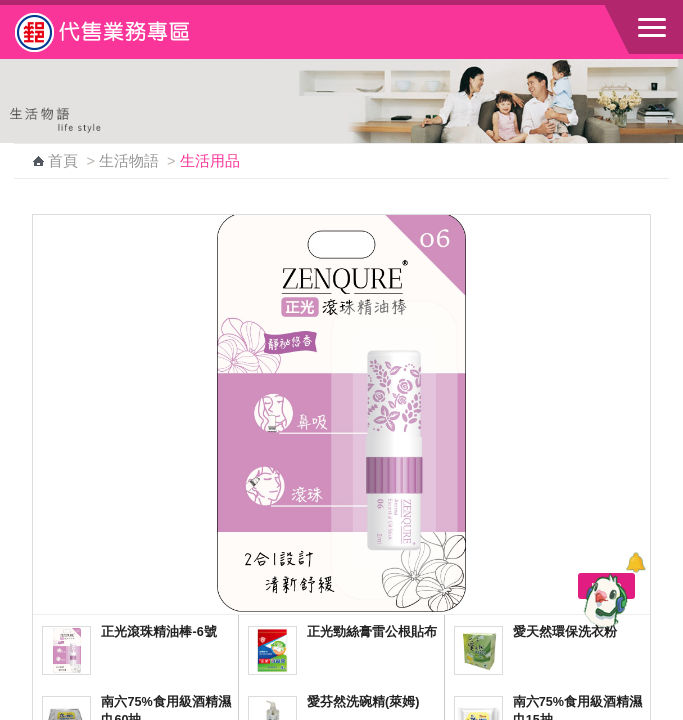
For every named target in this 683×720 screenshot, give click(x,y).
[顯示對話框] (635, 562)
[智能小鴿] (603, 600)
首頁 (63, 161)
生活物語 (129, 161)
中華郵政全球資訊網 (125, 32)
